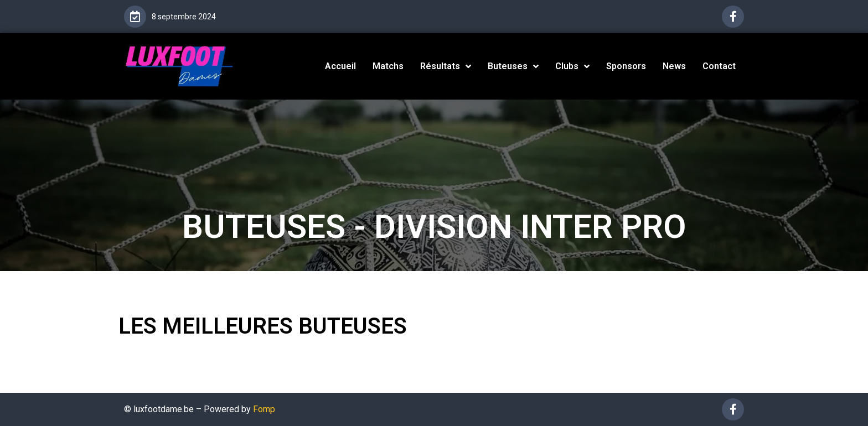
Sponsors (626, 66)
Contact (719, 66)
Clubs (572, 66)
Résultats (446, 66)
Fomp (264, 409)
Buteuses (513, 66)
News (674, 66)
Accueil (340, 66)
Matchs (388, 66)
